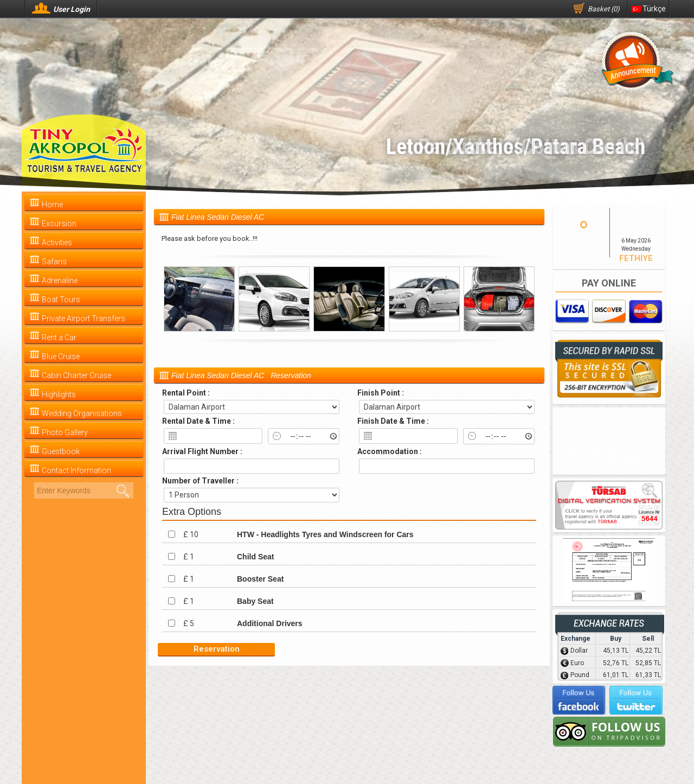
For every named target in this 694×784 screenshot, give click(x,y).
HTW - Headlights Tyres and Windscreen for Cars (325, 534)
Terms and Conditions (606, 461)
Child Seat (255, 557)
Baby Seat (255, 601)
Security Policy (594, 450)
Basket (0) (604, 9)
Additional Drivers (270, 623)
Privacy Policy (592, 439)
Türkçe (649, 9)
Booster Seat (260, 579)
